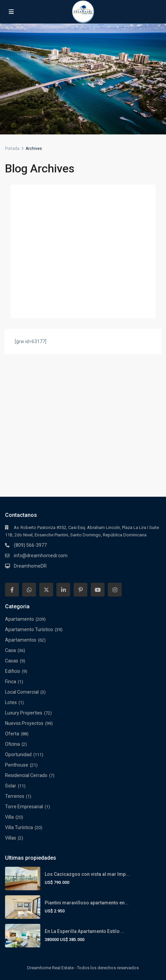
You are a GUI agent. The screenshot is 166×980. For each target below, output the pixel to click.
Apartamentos (21, 640)
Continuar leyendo (37, 306)
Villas (11, 838)
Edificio (13, 671)
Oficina (12, 744)
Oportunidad (18, 754)
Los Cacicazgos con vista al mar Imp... (87, 874)
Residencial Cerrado (26, 775)
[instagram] (115, 590)
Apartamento (19, 619)
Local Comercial (22, 692)
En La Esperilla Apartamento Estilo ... (85, 931)
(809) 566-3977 (30, 545)
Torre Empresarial (24, 807)
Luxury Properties (24, 713)
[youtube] (98, 590)
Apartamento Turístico (29, 629)
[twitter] (46, 590)
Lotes (11, 702)
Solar (11, 786)
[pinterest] (80, 590)
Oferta (12, 734)
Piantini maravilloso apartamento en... (87, 903)
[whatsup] (29, 590)
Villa (9, 817)
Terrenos (15, 796)
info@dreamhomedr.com (41, 556)
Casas (12, 661)
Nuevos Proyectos (24, 723)
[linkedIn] (63, 590)
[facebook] (12, 590)
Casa (10, 650)
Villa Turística (19, 827)
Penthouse (17, 765)
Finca (11, 682)
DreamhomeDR (30, 566)
